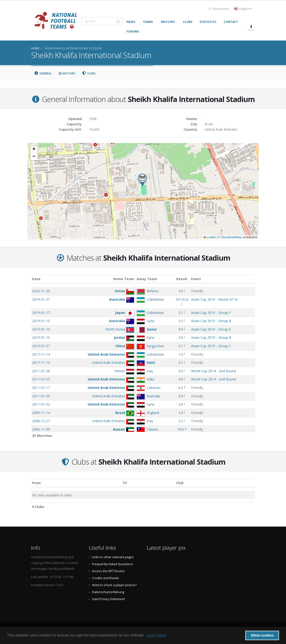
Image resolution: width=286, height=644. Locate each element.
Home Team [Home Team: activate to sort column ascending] (124, 279)
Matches (67, 73)
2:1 (181, 313)
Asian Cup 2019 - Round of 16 (214, 299)
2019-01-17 (41, 313)
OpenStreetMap (231, 237)
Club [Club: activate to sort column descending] (180, 483)
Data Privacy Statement (108, 599)
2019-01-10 (41, 337)
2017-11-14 (41, 354)
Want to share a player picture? (114, 585)
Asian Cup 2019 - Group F (211, 313)
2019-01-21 (41, 299)
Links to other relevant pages (113, 557)
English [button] (243, 9)
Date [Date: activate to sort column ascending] (36, 279)
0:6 (181, 329)
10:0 (181, 429)
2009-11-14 (41, 413)
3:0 (181, 379)
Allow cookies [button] (262, 635)
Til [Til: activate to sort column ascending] (125, 483)
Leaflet (210, 237)
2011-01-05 (41, 396)
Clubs (89, 73)
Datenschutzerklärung (108, 592)
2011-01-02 (41, 404)
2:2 (181, 421)
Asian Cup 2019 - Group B (211, 321)
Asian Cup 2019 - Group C (211, 346)
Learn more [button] (156, 635)
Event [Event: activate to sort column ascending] (196, 279)
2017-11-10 (41, 363)
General (43, 73)
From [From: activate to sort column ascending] (36, 483)
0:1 (181, 363)
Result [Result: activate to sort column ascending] (182, 279)
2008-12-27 (41, 421)
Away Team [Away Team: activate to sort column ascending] (147, 279)
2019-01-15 (41, 321)
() (182, 299)
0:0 (181, 371)
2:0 (181, 291)
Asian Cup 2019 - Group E (211, 329)
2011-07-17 (41, 388)
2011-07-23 (41, 379)
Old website (219, 9)
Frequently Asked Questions (113, 564)
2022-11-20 (41, 291)
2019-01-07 (41, 346)
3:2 (181, 321)
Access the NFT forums (108, 571)
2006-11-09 (41, 429)
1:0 (181, 354)
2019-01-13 (41, 329)
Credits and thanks (106, 578)
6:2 (181, 388)
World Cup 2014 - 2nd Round (213, 371)
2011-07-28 (41, 371)
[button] (142, 180)
